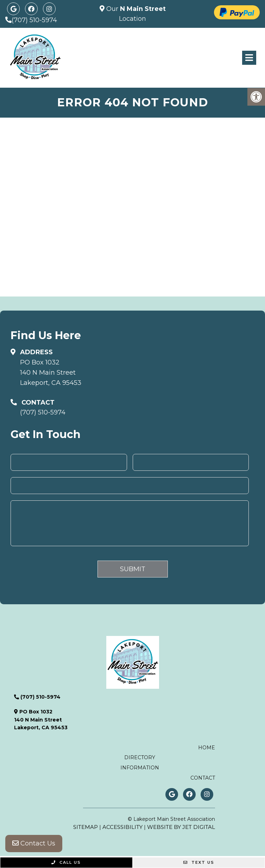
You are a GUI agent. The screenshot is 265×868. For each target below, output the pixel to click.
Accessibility (122, 827)
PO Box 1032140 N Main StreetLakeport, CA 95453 (51, 373)
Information (140, 768)
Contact (203, 778)
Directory (140, 757)
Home (207, 748)
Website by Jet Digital (181, 827)
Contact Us (34, 843)
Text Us (199, 862)
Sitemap (86, 827)
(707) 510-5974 (34, 20)
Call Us (66, 862)
